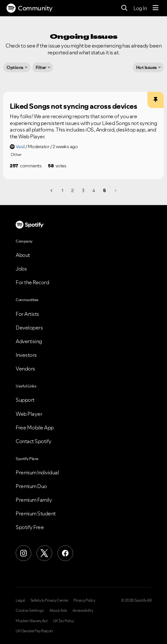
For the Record (32, 282)
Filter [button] (41, 67)
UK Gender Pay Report (34, 631)
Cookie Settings (30, 610)
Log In (140, 8)
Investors (26, 355)
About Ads (58, 610)
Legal (20, 600)
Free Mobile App (35, 427)
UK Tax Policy (63, 621)
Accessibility (83, 610)
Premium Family (34, 500)
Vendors (25, 369)
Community (30, 8)
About (23, 255)
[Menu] (156, 8)
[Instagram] (23, 553)
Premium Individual (37, 472)
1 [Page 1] (62, 190)
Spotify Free (30, 527)
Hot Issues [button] (146, 67)
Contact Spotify (34, 441)
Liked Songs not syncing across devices (73, 106)
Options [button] (15, 67)
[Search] (124, 8)
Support (25, 400)
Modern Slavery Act (32, 621)
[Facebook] (65, 553)
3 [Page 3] (83, 190)
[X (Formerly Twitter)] (44, 553)
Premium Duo (31, 486)
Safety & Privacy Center (49, 600)
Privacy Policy (84, 600)
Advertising (29, 341)
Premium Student (36, 513)
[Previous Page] (52, 190)
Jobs (21, 269)
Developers (29, 328)
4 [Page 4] (94, 190)
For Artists (27, 314)
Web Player (29, 414)
